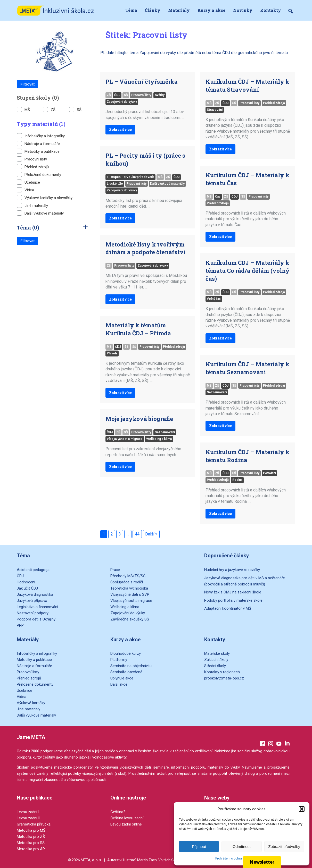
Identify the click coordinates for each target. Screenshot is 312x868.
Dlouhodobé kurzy (126, 653)
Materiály (179, 10)
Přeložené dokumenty (39, 174)
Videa (25, 190)
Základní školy (216, 660)
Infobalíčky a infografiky (41, 136)
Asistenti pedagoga (33, 570)
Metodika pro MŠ (31, 830)
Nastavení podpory (33, 613)
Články (153, 10)
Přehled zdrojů (33, 167)
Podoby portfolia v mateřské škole (233, 600)
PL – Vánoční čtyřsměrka (142, 82)
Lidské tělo (115, 184)
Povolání (269, 473)
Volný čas (214, 299)
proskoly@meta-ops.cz (224, 678)
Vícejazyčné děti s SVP (130, 594)
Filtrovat (27, 84)
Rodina (237, 480)
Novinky (243, 10)
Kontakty (271, 10)
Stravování (215, 110)
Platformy (119, 660)
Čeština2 (118, 812)
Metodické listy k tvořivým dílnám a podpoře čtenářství (146, 248)
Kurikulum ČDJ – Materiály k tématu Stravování (247, 86)
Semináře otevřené (126, 672)
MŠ (23, 109)
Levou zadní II (28, 818)
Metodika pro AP (31, 849)
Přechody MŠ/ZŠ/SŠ (128, 576)
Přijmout (199, 846)
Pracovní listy (32, 159)
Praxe (115, 570)
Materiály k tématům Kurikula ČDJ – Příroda (138, 329)
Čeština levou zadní (127, 818)
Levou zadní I (28, 812)
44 (137, 534)
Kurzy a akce (211, 10)
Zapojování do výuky (122, 102)
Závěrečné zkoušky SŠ (130, 619)
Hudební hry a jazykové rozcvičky (232, 570)
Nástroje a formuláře (38, 143)
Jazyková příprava (32, 601)
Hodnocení (26, 582)
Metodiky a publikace (38, 151)
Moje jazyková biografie (139, 419)
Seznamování (165, 432)
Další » (151, 534)
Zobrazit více (120, 130)
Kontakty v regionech (222, 672)
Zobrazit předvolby (284, 846)
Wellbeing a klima (159, 439)
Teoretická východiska (129, 588)
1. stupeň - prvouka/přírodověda (130, 177)
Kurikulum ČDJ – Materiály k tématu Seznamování (247, 368)
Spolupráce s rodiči (127, 582)
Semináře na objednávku (131, 666)
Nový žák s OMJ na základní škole (233, 592)
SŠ (75, 109)
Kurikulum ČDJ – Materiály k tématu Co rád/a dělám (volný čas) (248, 271)
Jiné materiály (32, 205)
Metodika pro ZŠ (31, 837)
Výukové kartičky (31, 703)
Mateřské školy (217, 653)
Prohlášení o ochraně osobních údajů (242, 858)
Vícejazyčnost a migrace (125, 439)
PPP (20, 625)
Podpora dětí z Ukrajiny (36, 619)
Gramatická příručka (34, 824)
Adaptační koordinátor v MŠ (228, 608)
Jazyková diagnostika (35, 594)
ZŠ (49, 109)
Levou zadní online (126, 824)
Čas (218, 197)
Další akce (119, 684)
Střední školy (215, 666)
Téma (131, 10)
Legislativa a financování (37, 607)
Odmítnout (242, 846)
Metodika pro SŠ (31, 843)
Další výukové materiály (40, 213)
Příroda (112, 353)
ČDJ (117, 95)
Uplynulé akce (122, 678)
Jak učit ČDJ (27, 588)
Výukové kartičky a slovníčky (45, 198)
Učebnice (28, 182)
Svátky (160, 95)
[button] (302, 809)
